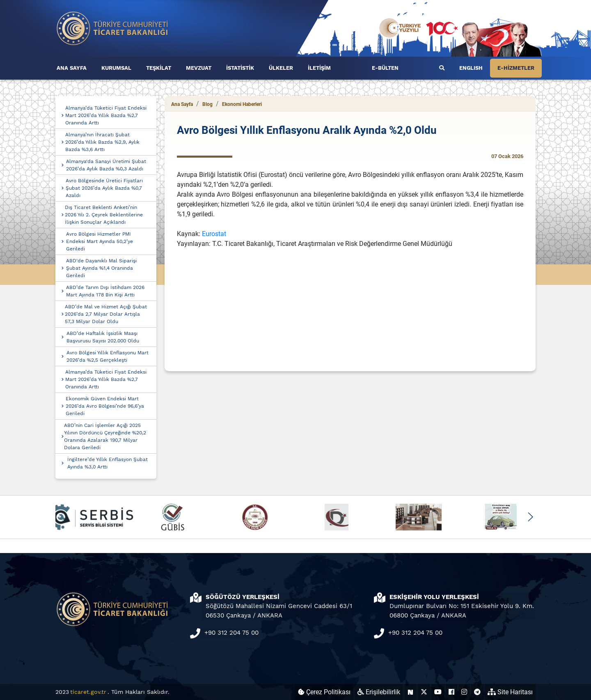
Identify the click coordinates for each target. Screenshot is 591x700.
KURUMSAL (116, 68)
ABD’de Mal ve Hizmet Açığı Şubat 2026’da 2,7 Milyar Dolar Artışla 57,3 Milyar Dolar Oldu (106, 314)
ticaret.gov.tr (88, 692)
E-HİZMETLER (516, 68)
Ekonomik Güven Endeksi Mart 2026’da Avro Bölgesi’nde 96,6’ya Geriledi (105, 406)
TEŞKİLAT (159, 68)
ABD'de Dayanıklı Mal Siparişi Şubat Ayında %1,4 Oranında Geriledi (101, 268)
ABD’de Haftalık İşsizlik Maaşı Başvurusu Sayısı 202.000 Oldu (103, 337)
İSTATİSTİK (240, 68)
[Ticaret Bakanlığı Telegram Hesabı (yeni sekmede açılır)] (477, 692)
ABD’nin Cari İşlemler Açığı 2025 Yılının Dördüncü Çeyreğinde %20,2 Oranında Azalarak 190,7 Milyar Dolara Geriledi (105, 436)
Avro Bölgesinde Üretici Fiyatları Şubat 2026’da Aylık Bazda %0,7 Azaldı (104, 188)
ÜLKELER (281, 68)
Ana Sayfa (182, 104)
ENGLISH (471, 68)
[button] (530, 517)
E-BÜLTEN (385, 68)
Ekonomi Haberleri (242, 104)
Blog (207, 104)
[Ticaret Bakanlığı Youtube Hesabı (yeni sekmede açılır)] (438, 692)
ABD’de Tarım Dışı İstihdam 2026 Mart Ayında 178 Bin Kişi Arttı (105, 291)
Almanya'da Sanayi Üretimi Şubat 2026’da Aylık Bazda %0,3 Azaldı (106, 165)
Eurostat (214, 234)
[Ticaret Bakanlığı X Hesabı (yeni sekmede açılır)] (424, 692)
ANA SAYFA (72, 68)
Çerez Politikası (324, 692)
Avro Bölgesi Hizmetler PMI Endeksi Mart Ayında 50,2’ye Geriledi (100, 241)
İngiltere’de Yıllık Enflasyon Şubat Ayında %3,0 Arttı (108, 463)
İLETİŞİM (319, 68)
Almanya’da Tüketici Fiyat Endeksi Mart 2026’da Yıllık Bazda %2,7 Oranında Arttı (106, 115)
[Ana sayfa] (112, 28)
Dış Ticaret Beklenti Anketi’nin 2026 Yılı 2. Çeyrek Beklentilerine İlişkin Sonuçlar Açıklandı (104, 215)
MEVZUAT (199, 68)
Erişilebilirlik (379, 692)
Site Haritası (510, 692)
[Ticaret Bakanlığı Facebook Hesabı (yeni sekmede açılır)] (451, 692)
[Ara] (442, 68)
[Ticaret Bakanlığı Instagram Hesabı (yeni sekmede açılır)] (464, 692)
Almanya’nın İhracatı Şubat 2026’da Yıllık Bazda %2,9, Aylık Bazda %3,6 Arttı (102, 142)
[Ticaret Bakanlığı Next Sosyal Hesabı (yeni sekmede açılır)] (410, 692)
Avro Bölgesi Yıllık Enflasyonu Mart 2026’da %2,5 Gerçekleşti (108, 356)
